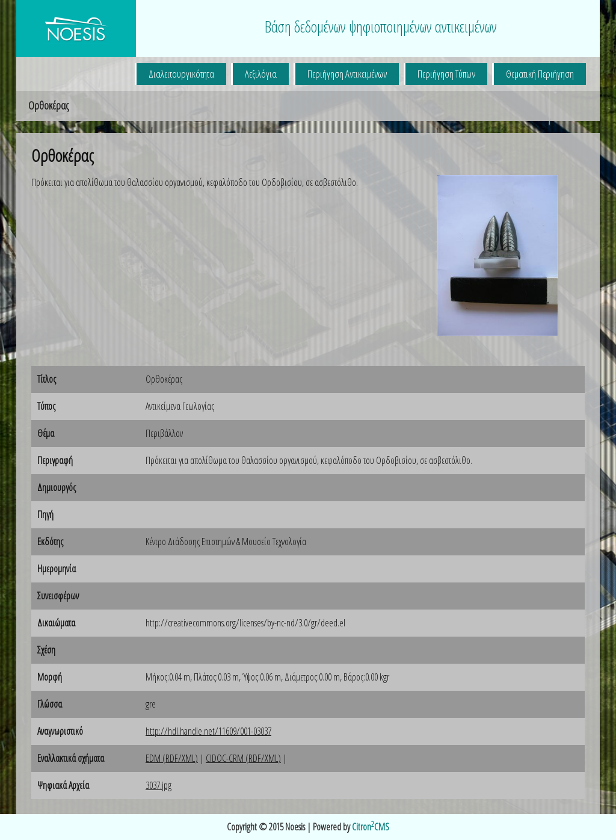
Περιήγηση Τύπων (446, 74)
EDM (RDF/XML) (172, 758)
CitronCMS (371, 827)
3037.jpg (159, 785)
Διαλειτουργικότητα (181, 74)
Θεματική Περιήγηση (540, 74)
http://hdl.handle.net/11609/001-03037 (208, 731)
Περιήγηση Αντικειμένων (347, 74)
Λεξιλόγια (261, 74)
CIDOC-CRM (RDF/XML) (243, 758)
